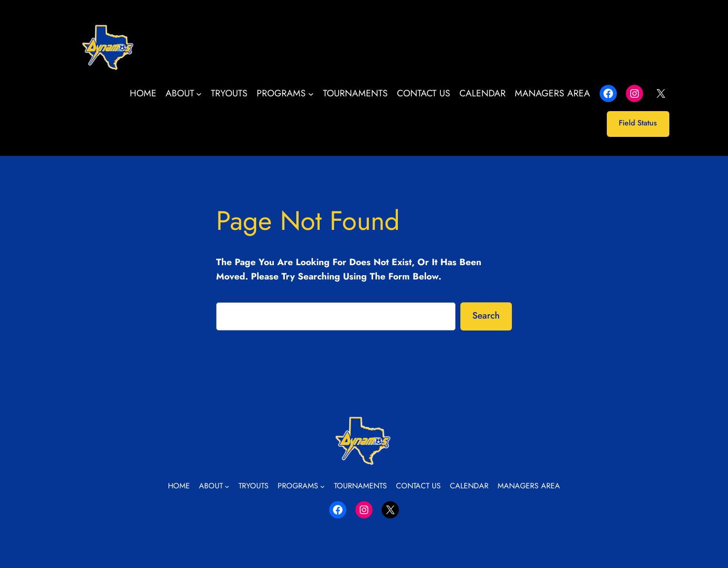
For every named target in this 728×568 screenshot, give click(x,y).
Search (486, 315)
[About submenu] (199, 93)
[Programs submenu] (311, 93)
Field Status (638, 123)
